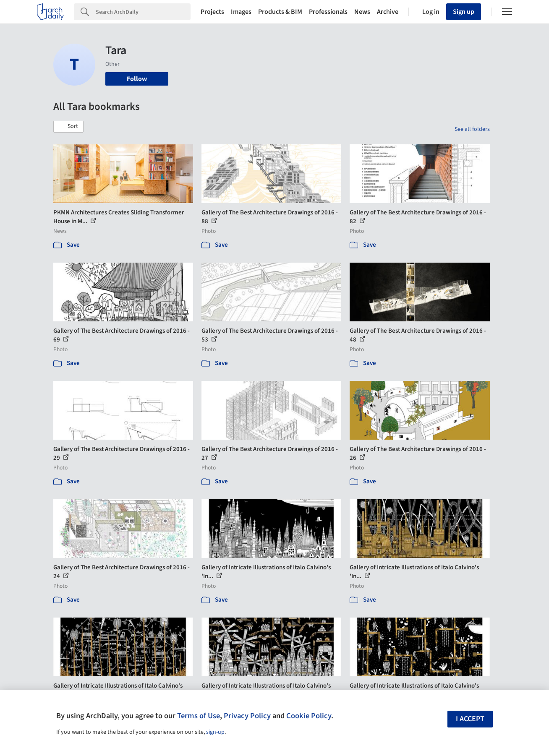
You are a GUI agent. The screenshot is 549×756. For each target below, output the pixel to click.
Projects (212, 12)
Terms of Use (199, 716)
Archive (388, 12)
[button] (68, 127)
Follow (137, 79)
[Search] (143, 12)
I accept (470, 719)
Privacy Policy (247, 716)
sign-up (215, 732)
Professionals (328, 12)
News (362, 12)
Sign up (464, 12)
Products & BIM (280, 12)
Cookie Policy (309, 716)
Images (241, 12)
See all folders (472, 129)
